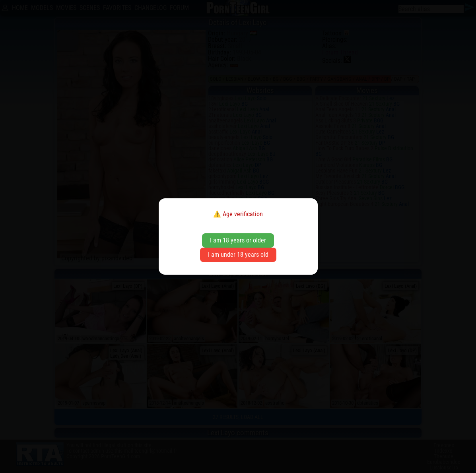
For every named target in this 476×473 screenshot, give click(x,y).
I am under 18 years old (238, 255)
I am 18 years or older (238, 240)
